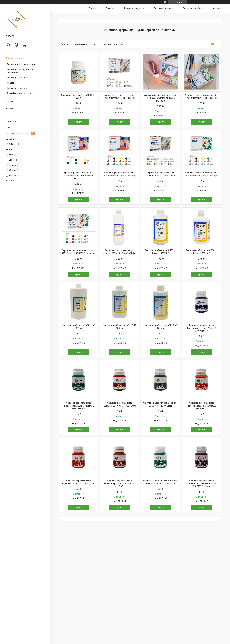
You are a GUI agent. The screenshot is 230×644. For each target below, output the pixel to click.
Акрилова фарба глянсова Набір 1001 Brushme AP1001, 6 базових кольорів (78, 176)
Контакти (217, 8)
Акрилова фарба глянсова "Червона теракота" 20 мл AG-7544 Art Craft (119, 484)
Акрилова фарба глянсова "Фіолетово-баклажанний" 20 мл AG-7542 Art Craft (201, 484)
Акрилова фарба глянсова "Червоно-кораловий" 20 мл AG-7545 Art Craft (201, 406)
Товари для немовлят (18, 78)
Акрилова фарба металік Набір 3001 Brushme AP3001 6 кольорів (119, 97)
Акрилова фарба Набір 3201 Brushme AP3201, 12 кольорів (160, 174)
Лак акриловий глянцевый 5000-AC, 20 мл (78, 97)
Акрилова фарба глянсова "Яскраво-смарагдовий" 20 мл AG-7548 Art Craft (78, 406)
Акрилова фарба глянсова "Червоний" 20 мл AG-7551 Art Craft (78, 482)
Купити (78, 122)
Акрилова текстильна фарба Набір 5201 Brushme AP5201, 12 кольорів (78, 252)
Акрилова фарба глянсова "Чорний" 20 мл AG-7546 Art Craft (160, 404)
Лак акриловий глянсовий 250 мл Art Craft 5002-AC (160, 252)
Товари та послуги (15, 58)
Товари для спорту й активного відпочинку (22, 71)
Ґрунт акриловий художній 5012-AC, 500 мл (119, 327)
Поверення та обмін (193, 8)
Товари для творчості (18, 88)
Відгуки (9, 109)
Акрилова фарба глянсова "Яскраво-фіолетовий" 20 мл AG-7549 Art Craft (201, 328)
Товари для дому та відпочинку (22, 64)
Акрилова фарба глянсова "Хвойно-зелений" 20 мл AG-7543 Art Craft (160, 482)
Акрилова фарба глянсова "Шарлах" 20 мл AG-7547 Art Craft (119, 404)
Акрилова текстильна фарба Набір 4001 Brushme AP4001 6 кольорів (201, 97)
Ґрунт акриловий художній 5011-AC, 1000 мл (78, 327)
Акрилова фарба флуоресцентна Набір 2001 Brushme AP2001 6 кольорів (160, 98)
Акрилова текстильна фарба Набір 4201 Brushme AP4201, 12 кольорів (201, 174)
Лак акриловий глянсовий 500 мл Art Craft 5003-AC (201, 252)
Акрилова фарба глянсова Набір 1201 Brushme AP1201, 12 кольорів (119, 174)
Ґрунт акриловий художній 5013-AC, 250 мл (160, 327)
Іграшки (11, 83)
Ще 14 (12, 181)
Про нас (10, 101)
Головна (110, 8)
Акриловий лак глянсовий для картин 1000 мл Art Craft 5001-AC (119, 252)
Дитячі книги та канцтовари (21, 93)
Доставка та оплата (163, 8)
